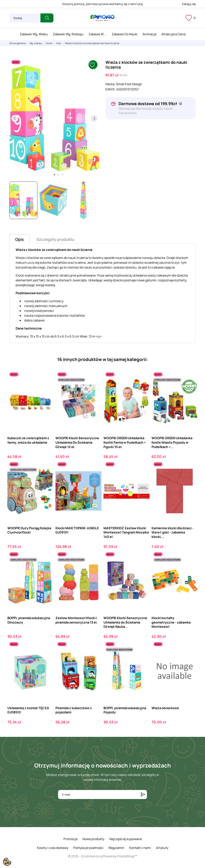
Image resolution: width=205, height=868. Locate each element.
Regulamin (116, 848)
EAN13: (111, 89)
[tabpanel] (54, 118)
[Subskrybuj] (143, 794)
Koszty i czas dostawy (53, 848)
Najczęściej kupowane (126, 839)
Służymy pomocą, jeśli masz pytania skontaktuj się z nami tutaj (103, 4)
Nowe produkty (93, 839)
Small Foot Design (129, 84)
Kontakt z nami (140, 848)
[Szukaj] (25, 18)
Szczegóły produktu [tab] (55, 239)
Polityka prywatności (88, 848)
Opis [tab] (20, 239)
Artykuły (162, 848)
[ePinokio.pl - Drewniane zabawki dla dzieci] (102, 18)
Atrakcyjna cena (173, 34)
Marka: (111, 84)
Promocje (70, 839)
